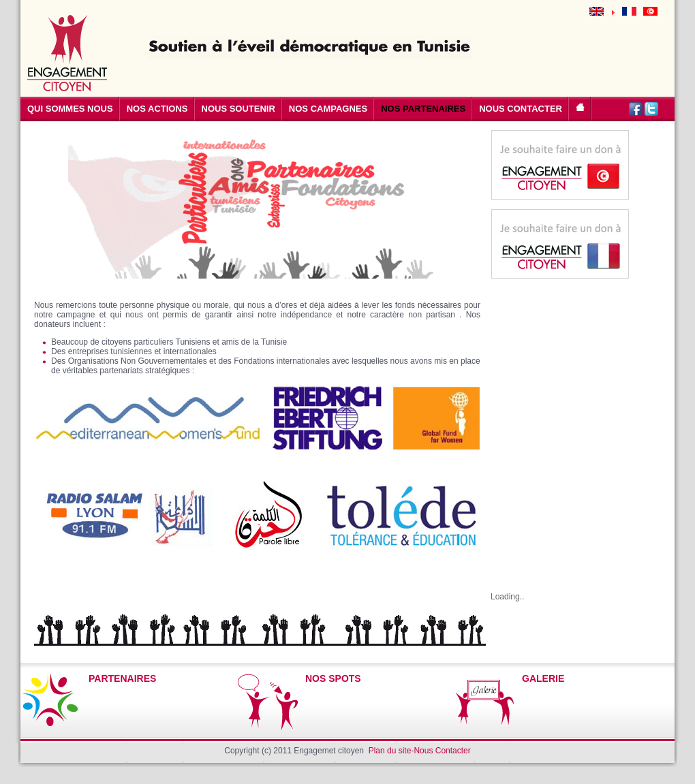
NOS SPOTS (333, 678)
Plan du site (390, 751)
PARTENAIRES (122, 678)
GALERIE (543, 678)
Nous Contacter (442, 751)
